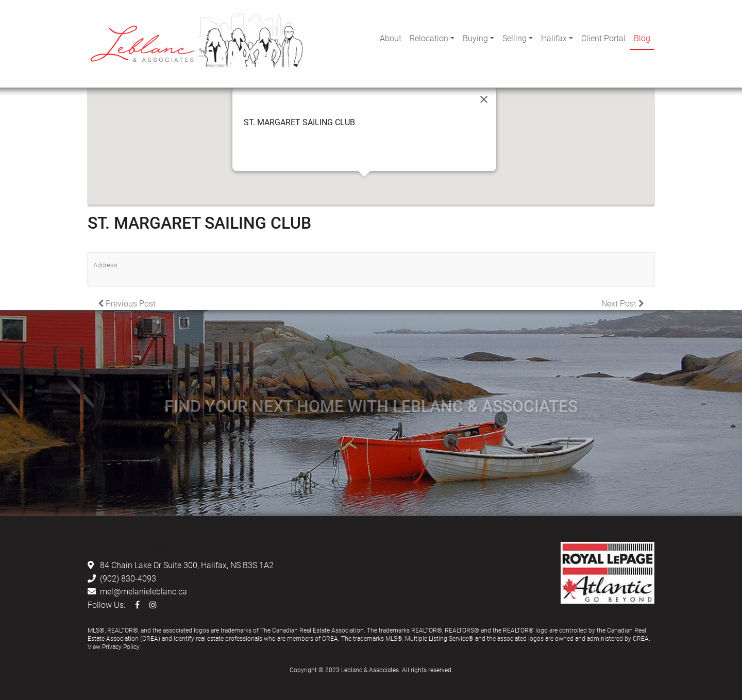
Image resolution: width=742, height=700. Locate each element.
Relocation (429, 38)
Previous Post (127, 303)
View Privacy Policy (114, 646)
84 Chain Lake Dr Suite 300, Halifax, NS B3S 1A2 (187, 565)
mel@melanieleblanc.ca (144, 591)
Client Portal (603, 38)
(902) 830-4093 (128, 578)
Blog (642, 38)
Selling (515, 38)
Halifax (554, 38)
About (391, 38)
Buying (475, 38)
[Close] (484, 99)
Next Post (623, 303)
